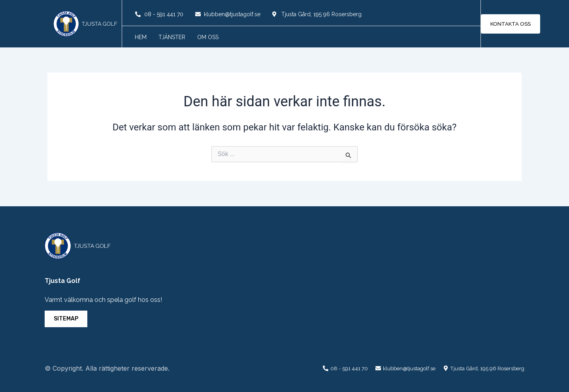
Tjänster (172, 37)
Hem (141, 37)
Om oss (208, 37)
